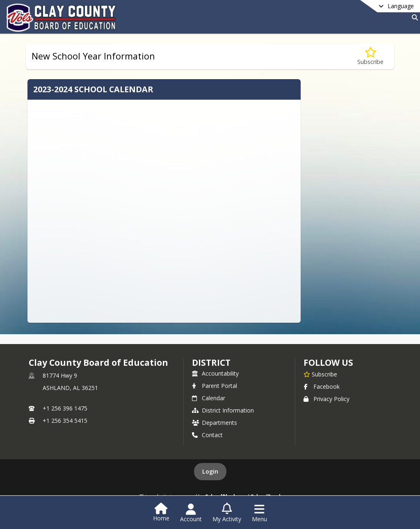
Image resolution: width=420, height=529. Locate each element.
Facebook (322, 386)
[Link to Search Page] (413, 17)
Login (210, 471)
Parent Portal (215, 386)
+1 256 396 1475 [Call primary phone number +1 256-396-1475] (65, 408)
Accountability (215, 373)
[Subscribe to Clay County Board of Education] (320, 374)
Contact (207, 435)
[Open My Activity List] (227, 513)
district (211, 363)
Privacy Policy (326, 399)
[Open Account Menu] (191, 513)
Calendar (209, 398)
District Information (223, 410)
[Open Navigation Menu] (259, 513)
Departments (215, 423)
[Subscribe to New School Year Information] (370, 56)
